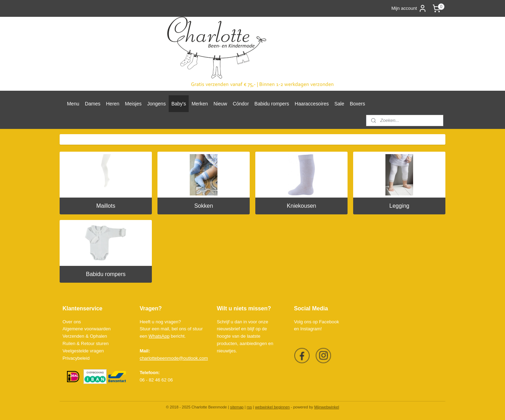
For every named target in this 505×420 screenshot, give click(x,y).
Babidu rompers (272, 104)
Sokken (204, 206)
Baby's (179, 104)
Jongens (157, 104)
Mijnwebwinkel (327, 407)
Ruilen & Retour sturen (86, 343)
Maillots (106, 206)
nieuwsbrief (228, 329)
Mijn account (409, 8)
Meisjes (133, 104)
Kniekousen (302, 206)
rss (249, 407)
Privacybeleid (76, 358)
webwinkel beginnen (272, 407)
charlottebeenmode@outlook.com (174, 358)
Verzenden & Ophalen (85, 336)
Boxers (357, 104)
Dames (93, 104)
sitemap (237, 407)
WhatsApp (159, 336)
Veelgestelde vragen (83, 351)
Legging (399, 206)
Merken (200, 104)
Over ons (72, 322)
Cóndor (241, 104)
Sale (339, 104)
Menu (73, 104)
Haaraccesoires (312, 104)
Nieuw (220, 104)
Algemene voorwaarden (86, 329)
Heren (113, 104)
